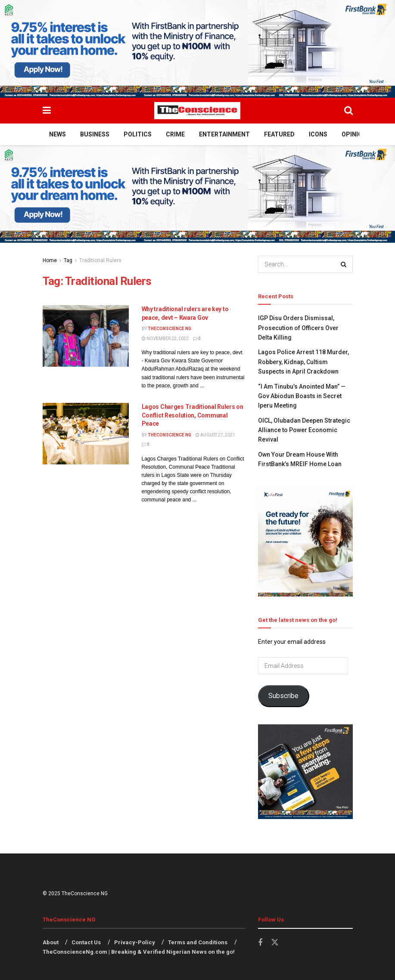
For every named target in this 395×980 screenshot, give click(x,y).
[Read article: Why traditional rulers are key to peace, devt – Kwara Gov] (86, 336)
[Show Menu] (47, 111)
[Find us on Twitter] (275, 943)
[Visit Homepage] (197, 111)
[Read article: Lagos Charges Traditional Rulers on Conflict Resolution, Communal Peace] (86, 434)
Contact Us (86, 942)
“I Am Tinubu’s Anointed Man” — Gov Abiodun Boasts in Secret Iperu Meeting (302, 396)
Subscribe (283, 696)
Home (50, 260)
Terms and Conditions (198, 942)
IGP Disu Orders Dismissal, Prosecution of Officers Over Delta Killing (298, 328)
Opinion (354, 134)
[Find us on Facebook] (260, 943)
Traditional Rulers (100, 260)
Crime (175, 134)
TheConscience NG (170, 329)
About (51, 942)
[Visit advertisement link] (197, 49)
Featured (279, 134)
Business (95, 134)
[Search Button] (348, 111)
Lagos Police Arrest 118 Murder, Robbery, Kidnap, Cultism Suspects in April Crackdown (303, 362)
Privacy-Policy (135, 942)
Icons (318, 134)
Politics (138, 134)
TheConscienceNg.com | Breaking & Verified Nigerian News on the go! (139, 952)
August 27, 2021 (215, 435)
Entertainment (224, 134)
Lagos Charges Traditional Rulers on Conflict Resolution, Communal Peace (193, 415)
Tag (68, 260)
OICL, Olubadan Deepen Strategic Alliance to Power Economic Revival (304, 430)
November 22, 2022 (165, 339)
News (58, 134)
